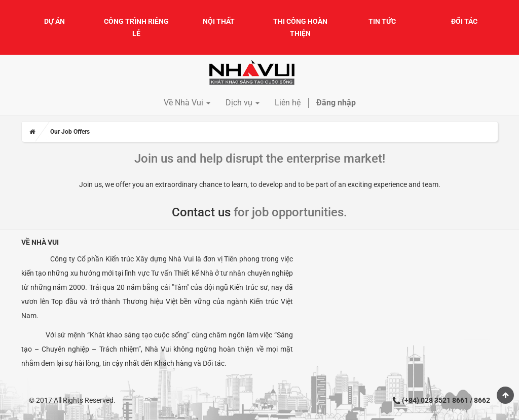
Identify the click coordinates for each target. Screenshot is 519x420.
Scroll (505, 395)
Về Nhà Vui (40, 242)
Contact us (201, 212)
